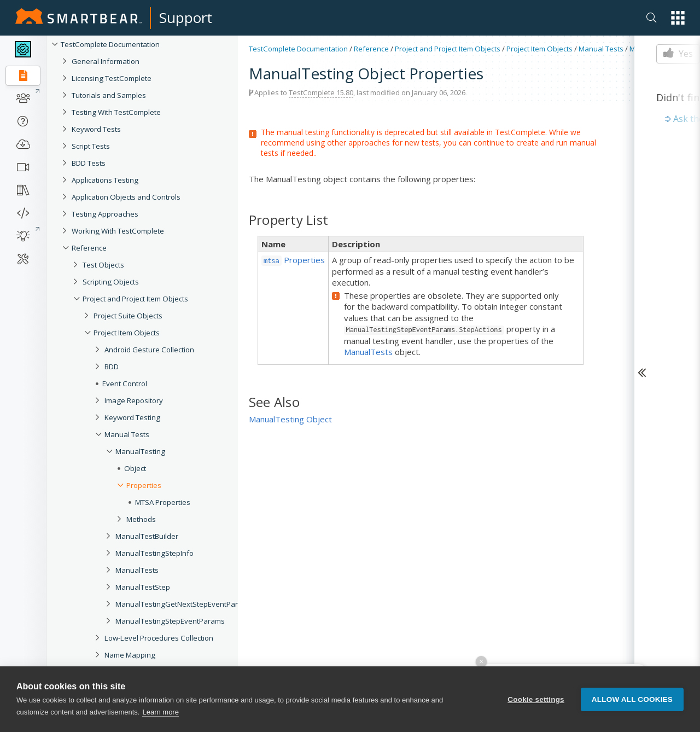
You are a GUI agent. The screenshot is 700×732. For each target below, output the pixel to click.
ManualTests (137, 570)
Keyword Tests (96, 129)
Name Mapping (130, 655)
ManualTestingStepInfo (154, 553)
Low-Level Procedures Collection (159, 638)
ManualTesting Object (290, 419)
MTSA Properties (163, 502)
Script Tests (91, 146)
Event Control (125, 384)
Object (135, 468)
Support (186, 18)
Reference (89, 248)
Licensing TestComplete (112, 78)
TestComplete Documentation (110, 44)
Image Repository (134, 400)
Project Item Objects (127, 333)
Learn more (160, 712)
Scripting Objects (111, 282)
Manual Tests (127, 434)
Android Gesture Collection (149, 350)
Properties (144, 485)
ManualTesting (140, 451)
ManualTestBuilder (147, 536)
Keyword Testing (132, 417)
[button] (678, 18)
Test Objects (103, 265)
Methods (141, 519)
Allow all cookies (632, 699)
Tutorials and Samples (109, 95)
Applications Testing (105, 180)
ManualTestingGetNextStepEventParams (184, 604)
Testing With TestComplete (116, 112)
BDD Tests (89, 163)
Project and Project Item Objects (135, 299)
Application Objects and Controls (126, 197)
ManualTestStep (143, 587)
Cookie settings (536, 699)
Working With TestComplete (118, 231)
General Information (106, 61)
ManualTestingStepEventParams (170, 621)
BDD (112, 367)
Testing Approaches (105, 214)
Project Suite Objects (128, 316)
